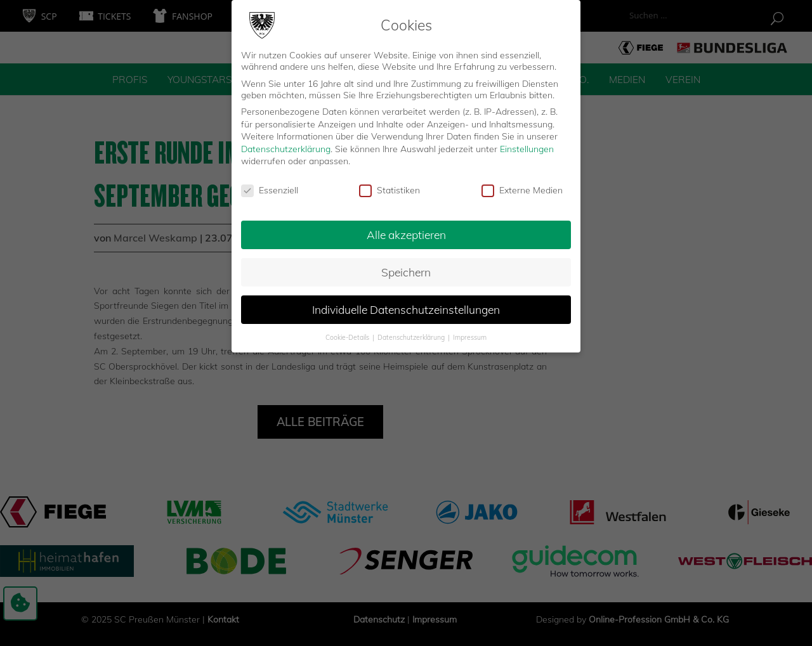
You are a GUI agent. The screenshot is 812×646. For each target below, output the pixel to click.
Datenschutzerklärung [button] (412, 332)
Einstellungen (527, 144)
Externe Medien (522, 186)
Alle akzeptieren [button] (406, 229)
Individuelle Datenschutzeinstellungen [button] (406, 304)
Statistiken (390, 186)
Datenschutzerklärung (286, 144)
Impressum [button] (470, 332)
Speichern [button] (406, 267)
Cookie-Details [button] (348, 332)
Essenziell (270, 186)
